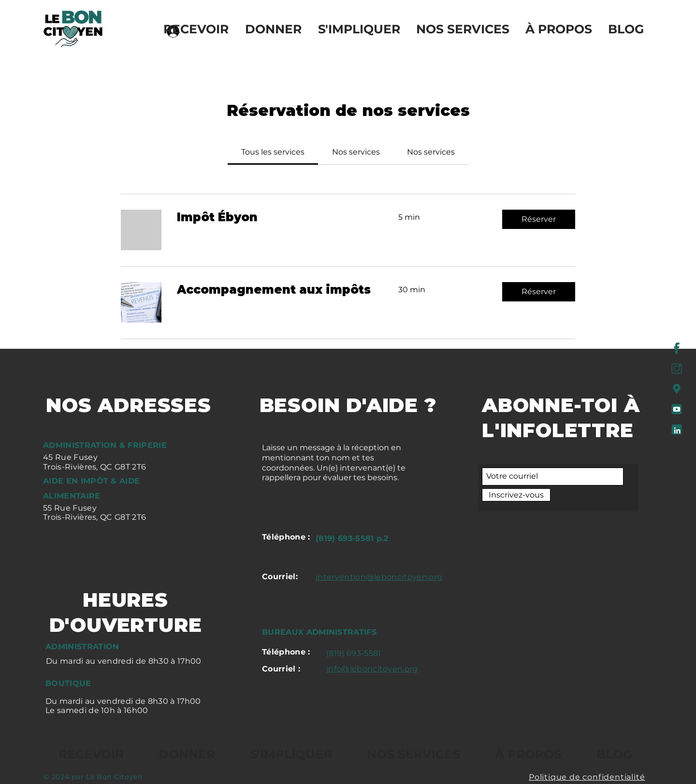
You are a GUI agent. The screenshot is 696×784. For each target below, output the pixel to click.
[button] (539, 219)
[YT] (677, 409)
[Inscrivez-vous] (516, 495)
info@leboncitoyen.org (372, 669)
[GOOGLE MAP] (677, 389)
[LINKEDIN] (677, 429)
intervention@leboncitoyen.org (379, 577)
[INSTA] (677, 369)
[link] (273, 152)
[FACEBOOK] (677, 348)
